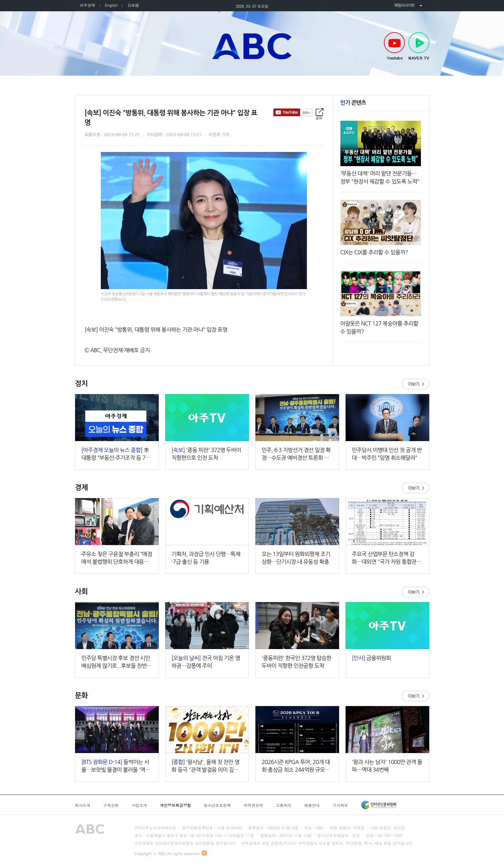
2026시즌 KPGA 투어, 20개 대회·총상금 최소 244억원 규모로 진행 (296, 766)
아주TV (252, 46)
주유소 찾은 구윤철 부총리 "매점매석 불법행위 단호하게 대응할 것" (117, 558)
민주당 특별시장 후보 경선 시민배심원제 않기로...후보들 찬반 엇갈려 (116, 662)
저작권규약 (253, 805)
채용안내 (312, 805)
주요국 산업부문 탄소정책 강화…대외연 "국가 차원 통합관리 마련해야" (387, 558)
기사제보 (340, 805)
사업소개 (139, 805)
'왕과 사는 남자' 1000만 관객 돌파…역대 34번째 (387, 766)
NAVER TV (419, 46)
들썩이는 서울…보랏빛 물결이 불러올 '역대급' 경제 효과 (116, 766)
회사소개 (83, 805)
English (111, 5)
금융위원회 (371, 658)
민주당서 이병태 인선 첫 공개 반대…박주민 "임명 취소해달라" (387, 454)
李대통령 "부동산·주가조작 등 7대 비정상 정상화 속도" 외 (116, 454)
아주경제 (88, 5)
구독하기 (293, 112)
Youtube (394, 46)
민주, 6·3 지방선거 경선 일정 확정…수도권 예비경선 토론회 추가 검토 (296, 454)
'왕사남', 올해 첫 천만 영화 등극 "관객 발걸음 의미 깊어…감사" (206, 766)
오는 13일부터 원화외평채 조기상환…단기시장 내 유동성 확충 (296, 558)
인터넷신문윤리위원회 (379, 805)
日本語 (133, 5)
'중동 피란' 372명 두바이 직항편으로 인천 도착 (206, 454)
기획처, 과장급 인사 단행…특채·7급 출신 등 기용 (206, 558)
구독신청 (111, 805)
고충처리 (284, 805)
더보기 (416, 384)
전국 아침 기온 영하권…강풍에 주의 (206, 662)
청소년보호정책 (217, 805)
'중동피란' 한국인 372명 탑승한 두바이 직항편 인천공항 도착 (297, 662)
